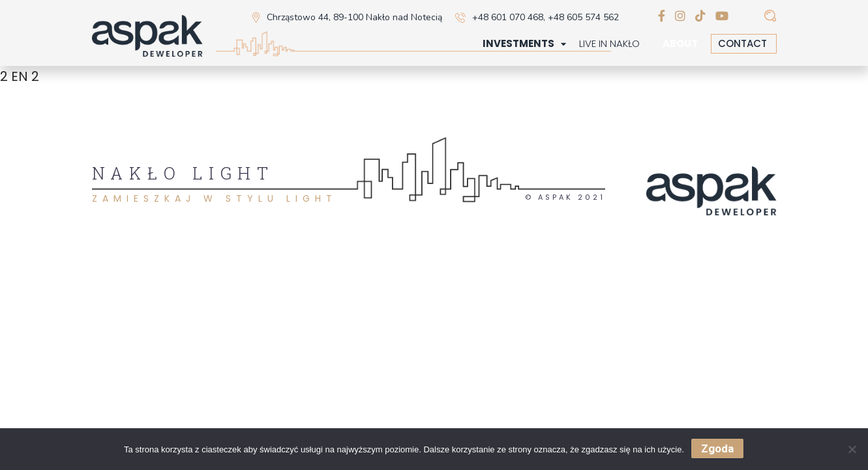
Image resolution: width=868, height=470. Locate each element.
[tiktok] (700, 17)
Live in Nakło (609, 44)
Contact (742, 43)
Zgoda (717, 448)
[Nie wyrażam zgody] (852, 449)
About (680, 44)
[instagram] (680, 17)
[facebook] (662, 17)
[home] (147, 38)
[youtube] (722, 17)
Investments (518, 44)
